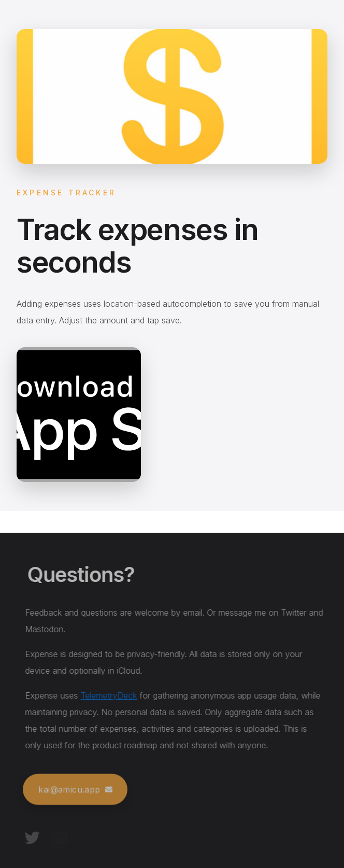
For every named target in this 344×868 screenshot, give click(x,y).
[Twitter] (32, 838)
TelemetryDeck (111, 695)
